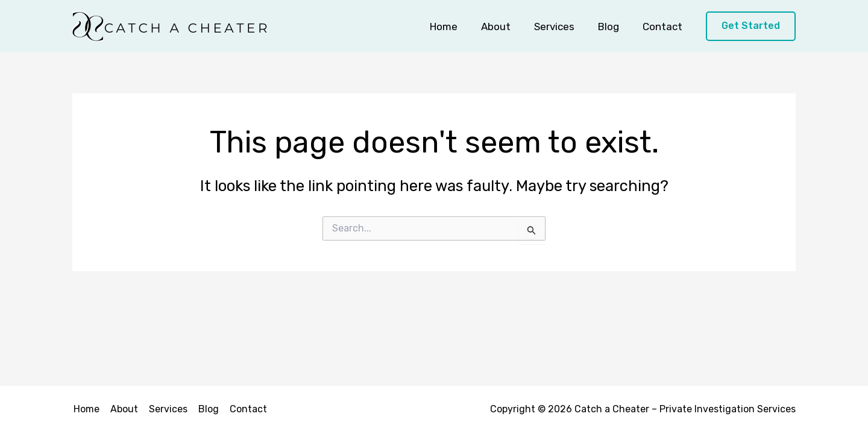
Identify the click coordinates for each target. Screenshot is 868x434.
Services (561, 27)
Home (457, 27)
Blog (613, 27)
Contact (664, 27)
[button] (751, 26)
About (506, 27)
